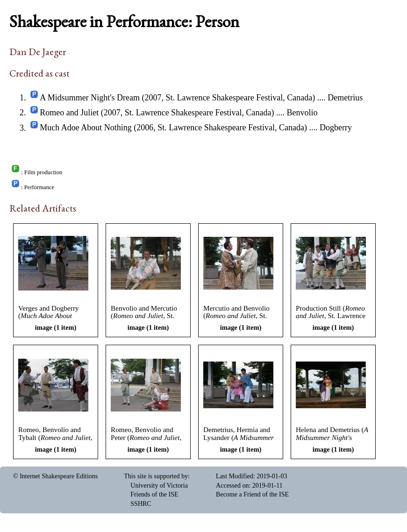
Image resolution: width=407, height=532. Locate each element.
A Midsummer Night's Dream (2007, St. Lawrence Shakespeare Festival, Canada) (177, 98)
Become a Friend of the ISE (252, 494)
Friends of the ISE (154, 494)
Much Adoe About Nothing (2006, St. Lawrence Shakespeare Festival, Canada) (173, 128)
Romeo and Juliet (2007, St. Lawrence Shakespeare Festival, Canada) (157, 113)
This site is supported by (156, 476)
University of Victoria (159, 486)
